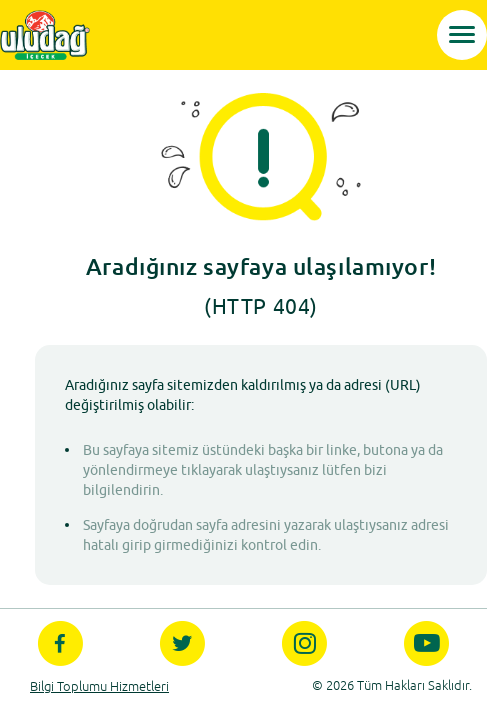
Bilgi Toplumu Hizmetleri (99, 687)
